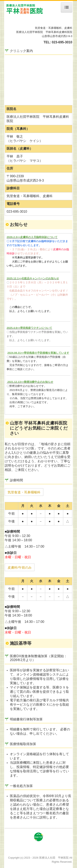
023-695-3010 (62, 42)
